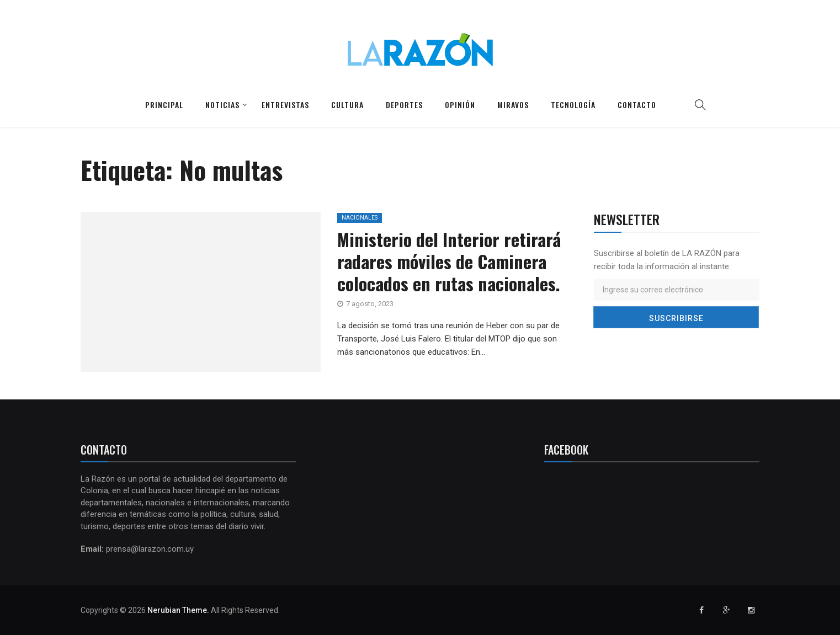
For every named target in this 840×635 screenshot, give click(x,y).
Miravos (513, 105)
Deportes (404, 105)
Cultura (347, 105)
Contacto (637, 105)
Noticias (222, 105)
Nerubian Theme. (178, 610)
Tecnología (573, 105)
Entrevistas (285, 105)
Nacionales (360, 218)
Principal (164, 105)
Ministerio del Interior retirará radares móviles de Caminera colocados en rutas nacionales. (449, 261)
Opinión (460, 105)
